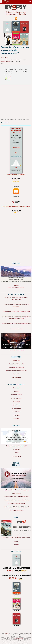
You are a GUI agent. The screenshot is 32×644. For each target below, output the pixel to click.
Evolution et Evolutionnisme (16, 367)
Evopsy (2, 58)
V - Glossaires (16, 412)
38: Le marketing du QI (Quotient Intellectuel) (16, 497)
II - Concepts (16, 402)
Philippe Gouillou (5, 62)
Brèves (7, 58)
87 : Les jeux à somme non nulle (16, 504)
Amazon (6, 633)
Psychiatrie (16, 374)
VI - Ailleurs (16, 415)
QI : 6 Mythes (16, 449)
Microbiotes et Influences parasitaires (16, 371)
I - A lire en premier (16, 398)
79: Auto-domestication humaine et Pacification (16, 500)
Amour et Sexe (16, 360)
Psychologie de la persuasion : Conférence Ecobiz (16, 312)
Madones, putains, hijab (16, 329)
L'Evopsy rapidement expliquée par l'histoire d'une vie (16, 324)
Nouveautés (16, 388)
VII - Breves (16, 419)
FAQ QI (16, 453)
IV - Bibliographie (16, 408)
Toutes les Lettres (16, 493)
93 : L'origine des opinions (16, 510)
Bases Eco (16, 541)
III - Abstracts (16, 405)
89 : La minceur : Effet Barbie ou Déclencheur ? (16, 507)
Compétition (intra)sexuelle (16, 364)
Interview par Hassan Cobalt (16, 350)
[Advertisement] (15, 100)
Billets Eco (16, 545)
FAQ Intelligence (16, 456)
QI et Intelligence (16, 377)
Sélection (16, 391)
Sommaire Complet (16, 395)
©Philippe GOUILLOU (19, 639)
